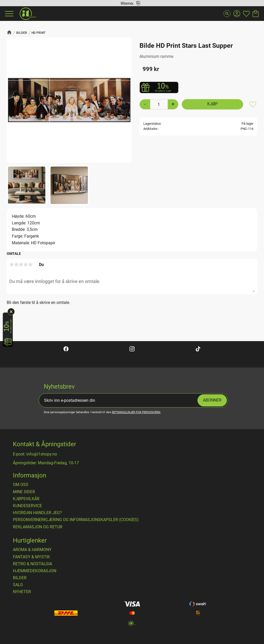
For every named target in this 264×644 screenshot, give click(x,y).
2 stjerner (16, 264)
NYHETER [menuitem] (22, 592)
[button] (9, 14)
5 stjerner (30, 264)
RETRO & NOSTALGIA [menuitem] (32, 564)
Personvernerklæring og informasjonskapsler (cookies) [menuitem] (76, 520)
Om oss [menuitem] (21, 485)
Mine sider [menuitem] (24, 492)
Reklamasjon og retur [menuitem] (38, 527)
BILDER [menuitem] (20, 578)
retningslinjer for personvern (136, 412)
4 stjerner (26, 264)
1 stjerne (12, 264)
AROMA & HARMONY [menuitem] (32, 550)
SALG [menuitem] (18, 585)
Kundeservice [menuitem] (27, 506)
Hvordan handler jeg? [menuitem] (37, 513)
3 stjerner (21, 264)
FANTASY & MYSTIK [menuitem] (31, 557)
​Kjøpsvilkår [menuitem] (26, 499)
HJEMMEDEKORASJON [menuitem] (35, 571)
